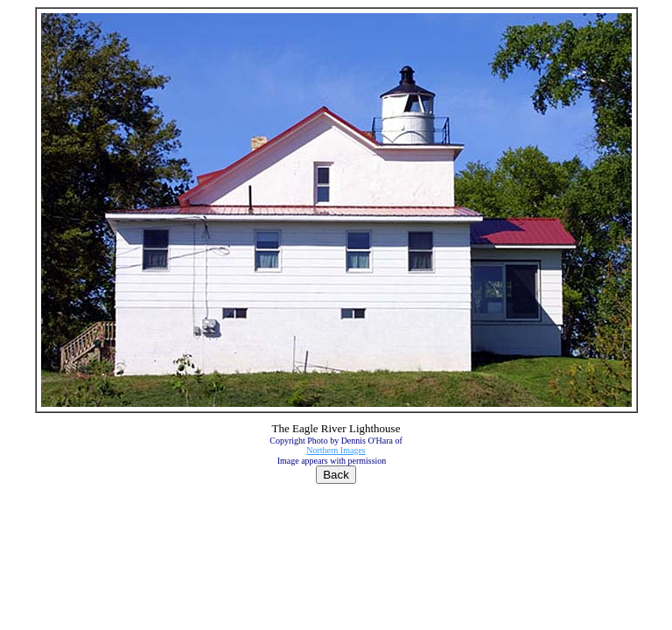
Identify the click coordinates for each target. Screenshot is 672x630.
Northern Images (336, 450)
